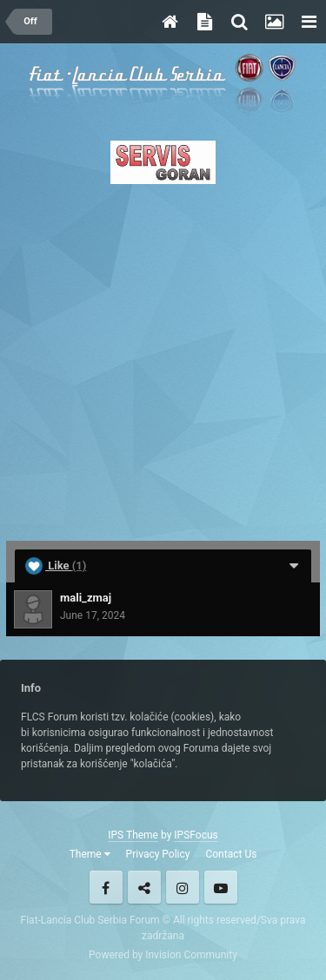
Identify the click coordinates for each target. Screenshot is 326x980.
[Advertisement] (163, 357)
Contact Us (231, 854)
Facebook (106, 887)
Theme (90, 854)
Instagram (183, 887)
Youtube (221, 887)
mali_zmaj (86, 598)
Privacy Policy (158, 854)
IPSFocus (196, 835)
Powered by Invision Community (163, 955)
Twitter (144, 887)
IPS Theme (133, 835)
